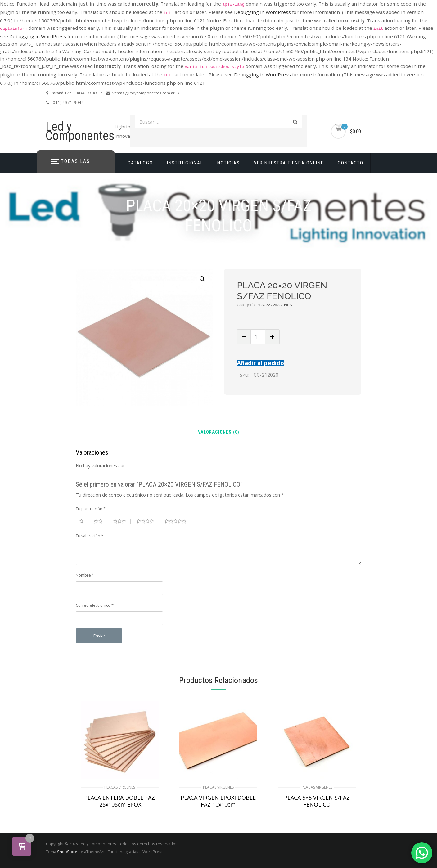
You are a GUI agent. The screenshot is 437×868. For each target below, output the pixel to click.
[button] (202, 279)
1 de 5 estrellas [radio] (84, 521)
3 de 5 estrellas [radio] (122, 521)
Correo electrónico (95, 605)
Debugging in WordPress (262, 12)
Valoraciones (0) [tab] (219, 432)
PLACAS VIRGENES (274, 305)
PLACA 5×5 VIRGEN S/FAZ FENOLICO (317, 801)
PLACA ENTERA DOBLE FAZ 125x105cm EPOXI (119, 801)
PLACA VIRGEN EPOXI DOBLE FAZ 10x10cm (218, 801)
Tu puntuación (91, 509)
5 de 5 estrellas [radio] (178, 521)
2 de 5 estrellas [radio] (100, 521)
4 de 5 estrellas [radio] (148, 521)
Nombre (85, 575)
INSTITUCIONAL (185, 163)
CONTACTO (351, 163)
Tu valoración (90, 536)
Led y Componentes (80, 131)
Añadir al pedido (260, 363)
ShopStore (67, 852)
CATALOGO (140, 163)
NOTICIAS (229, 163)
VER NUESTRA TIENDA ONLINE (289, 163)
